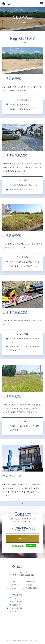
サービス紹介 (31, 581)
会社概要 (29, 585)
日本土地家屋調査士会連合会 (16, 603)
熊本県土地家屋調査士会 (16, 596)
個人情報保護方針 (32, 590)
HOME (13, 581)
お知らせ (13, 588)
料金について (15, 585)
